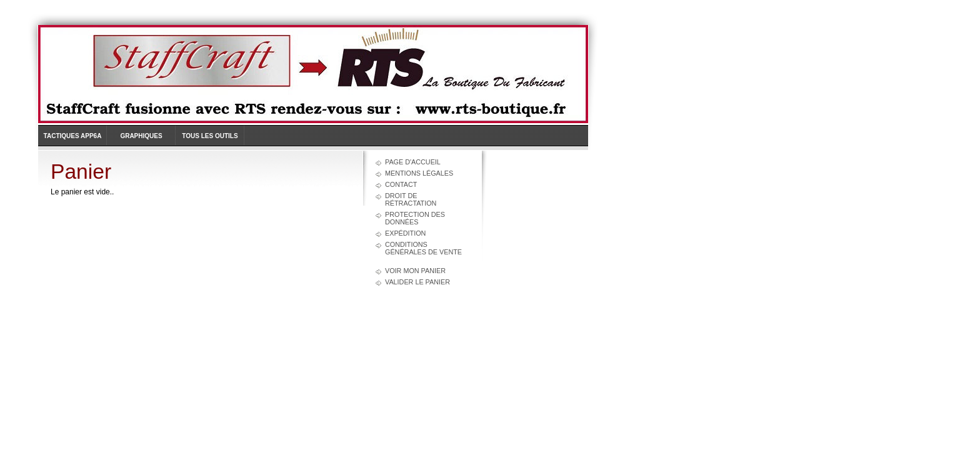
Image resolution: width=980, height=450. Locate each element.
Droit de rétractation (411, 199)
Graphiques (141, 136)
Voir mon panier (415, 271)
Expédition (405, 233)
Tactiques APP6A (73, 136)
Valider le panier (417, 282)
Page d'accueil (413, 162)
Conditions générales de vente (423, 248)
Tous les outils (210, 136)
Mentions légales (419, 173)
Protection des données (415, 218)
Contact (401, 184)
